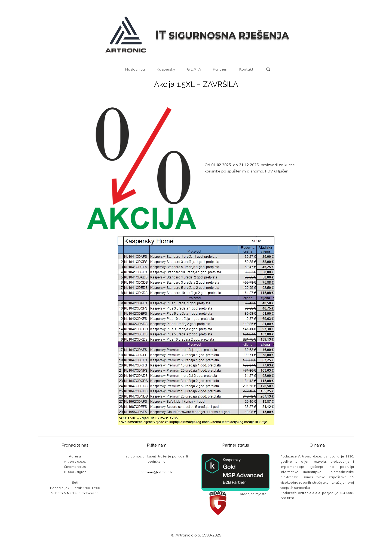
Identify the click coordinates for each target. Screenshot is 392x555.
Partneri (220, 69)
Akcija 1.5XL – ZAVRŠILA (196, 84)
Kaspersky (166, 69)
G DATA (194, 69)
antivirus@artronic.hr (157, 472)
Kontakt (246, 69)
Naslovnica (135, 69)
